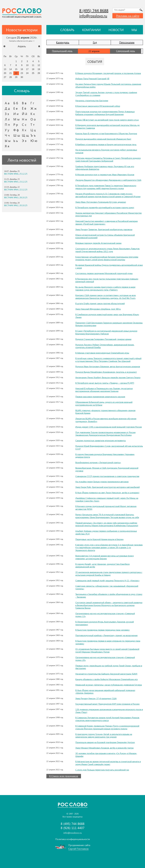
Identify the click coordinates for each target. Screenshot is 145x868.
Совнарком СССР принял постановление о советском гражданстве (107, 476)
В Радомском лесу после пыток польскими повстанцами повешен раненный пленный (107, 280)
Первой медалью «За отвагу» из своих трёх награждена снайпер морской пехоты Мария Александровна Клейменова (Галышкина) (107, 524)
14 (11, 69)
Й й (25, 114)
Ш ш (17, 135)
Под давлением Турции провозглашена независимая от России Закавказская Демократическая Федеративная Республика (105, 434)
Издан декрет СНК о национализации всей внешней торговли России (109, 427)
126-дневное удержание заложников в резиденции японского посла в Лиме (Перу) (109, 711)
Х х (24, 130)
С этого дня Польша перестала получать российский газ (102, 770)
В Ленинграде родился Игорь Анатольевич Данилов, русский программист (105, 623)
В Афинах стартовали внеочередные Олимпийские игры (102, 353)
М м (16, 119)
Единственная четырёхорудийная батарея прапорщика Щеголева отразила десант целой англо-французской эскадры (107, 258)
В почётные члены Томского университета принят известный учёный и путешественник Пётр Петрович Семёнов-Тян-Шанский (108, 360)
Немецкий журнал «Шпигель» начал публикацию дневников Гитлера (109, 685)
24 (27, 73)
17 (27, 69)
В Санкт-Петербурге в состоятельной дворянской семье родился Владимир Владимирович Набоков (106, 332)
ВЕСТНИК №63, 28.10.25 (16, 197)
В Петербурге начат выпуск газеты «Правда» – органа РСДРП (105, 383)
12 (39, 65)
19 (39, 69)
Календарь (63, 42)
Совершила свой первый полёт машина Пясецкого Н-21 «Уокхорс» (107, 580)
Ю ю (34, 141)
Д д (7, 108)
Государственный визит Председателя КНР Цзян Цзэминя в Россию (107, 704)
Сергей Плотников (78, 849)
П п (7, 124)
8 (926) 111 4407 (73, 828)
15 (16, 69)
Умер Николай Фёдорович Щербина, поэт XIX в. (98, 309)
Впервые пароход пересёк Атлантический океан (98, 243)
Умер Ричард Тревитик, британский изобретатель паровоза (104, 229)
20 (5, 73)
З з (7, 114)
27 (5, 77)
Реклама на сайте (128, 16)
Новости (116, 30)
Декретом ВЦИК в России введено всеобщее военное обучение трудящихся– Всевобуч (106, 420)
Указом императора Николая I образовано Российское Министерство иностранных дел (109, 214)
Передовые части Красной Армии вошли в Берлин (99, 539)
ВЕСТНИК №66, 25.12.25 (16, 174)
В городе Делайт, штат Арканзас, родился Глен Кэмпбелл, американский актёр (103, 565)
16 (22, 69)
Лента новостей (22, 160)
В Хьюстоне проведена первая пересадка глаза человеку (103, 630)
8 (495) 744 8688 (94, 10)
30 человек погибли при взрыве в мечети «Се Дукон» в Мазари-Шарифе (106, 755)
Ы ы (8, 141)
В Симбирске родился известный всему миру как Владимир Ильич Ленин (107, 316)
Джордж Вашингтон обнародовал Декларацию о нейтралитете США (108, 180)
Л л (7, 119)
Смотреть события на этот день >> (22, 41)
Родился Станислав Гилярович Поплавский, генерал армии (103, 339)
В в (24, 103)
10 (27, 65)
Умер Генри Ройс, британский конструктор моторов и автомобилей (108, 487)
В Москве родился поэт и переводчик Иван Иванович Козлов (105, 174)
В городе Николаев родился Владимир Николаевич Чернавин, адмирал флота (105, 456)
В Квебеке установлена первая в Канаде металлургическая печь (106, 144)
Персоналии (127, 42)
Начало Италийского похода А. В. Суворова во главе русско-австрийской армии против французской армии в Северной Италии (108, 195)
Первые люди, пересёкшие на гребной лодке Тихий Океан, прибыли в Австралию (109, 667)
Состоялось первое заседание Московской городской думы (104, 273)
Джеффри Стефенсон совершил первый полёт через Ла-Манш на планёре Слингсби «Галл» (107, 499)
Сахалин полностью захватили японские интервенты (101, 440)
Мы (134, 30)
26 (39, 73)
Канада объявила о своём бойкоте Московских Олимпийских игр (107, 679)
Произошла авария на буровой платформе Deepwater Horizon (105, 742)
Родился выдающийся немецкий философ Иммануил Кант (103, 139)
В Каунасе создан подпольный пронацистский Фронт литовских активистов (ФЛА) (106, 508)
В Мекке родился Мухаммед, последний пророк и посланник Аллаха (108, 73)
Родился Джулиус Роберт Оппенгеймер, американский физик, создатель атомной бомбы (105, 346)
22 (16, 73)
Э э (24, 141)
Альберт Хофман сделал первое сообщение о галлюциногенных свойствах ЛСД (106, 532)
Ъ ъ (33, 135)
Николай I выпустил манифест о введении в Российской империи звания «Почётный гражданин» (107, 222)
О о (33, 119)
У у (7, 130)
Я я (7, 146)
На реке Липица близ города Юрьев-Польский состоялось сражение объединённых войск (108, 85)
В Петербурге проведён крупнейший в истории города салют (105, 207)
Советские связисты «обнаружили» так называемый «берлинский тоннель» (107, 587)
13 (5, 69)
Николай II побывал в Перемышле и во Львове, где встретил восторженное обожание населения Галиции (104, 390)
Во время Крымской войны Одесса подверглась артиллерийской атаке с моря (109, 266)
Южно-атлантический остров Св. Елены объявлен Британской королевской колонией (105, 236)
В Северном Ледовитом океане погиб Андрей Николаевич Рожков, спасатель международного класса (107, 719)
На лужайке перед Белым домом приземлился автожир (102, 482)
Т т (32, 124)
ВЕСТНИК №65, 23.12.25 (16, 182)
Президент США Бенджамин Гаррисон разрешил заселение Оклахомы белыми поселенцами (109, 324)
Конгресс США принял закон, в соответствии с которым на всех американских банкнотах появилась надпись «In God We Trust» (106, 297)
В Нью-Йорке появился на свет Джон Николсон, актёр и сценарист (107, 492)
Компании (91, 30)
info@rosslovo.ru (93, 16)
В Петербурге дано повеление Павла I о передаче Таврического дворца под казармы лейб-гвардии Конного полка (106, 187)
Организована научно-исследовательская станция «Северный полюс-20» (105, 659)
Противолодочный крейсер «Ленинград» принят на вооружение (106, 635)
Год (95, 42)
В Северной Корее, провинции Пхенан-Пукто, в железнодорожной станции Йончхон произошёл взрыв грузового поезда (107, 727)
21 (11, 73)
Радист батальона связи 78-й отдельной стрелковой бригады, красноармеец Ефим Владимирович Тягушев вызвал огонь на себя (107, 516)
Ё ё (24, 108)
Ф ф (16, 130)
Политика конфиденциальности (73, 839)
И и (16, 114)
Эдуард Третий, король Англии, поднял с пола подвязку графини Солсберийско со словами (106, 94)
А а (7, 103)
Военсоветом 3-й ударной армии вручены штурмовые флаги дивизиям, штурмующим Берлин (105, 557)
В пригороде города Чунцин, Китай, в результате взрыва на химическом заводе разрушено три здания (104, 735)
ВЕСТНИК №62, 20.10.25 (16, 205)
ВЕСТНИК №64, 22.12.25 (16, 190)
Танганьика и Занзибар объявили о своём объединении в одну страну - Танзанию (109, 595)
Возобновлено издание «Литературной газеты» (98, 462)
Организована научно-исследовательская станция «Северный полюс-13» (105, 615)
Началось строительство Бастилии (92, 100)
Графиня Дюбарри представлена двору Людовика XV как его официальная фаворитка (105, 168)
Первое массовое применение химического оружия (100, 397)
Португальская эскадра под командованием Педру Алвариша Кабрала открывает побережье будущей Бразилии (105, 113)
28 (11, 77)
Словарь (67, 30)
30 (22, 77)
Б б (16, 103)
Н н (24, 119)
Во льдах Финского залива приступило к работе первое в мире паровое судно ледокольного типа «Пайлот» (105, 288)
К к (33, 114)
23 (22, 73)
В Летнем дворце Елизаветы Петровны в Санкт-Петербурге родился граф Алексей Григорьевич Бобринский (108, 159)
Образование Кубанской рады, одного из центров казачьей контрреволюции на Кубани (104, 403)
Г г (32, 103)
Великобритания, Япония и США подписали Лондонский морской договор (107, 469)
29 (16, 77)
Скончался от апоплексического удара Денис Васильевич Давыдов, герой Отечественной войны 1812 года (108, 250)
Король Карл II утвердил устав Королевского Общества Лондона (106, 133)
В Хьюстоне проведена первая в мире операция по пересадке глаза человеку (108, 642)
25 (33, 73)
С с (24, 124)
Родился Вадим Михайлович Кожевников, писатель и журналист (106, 372)
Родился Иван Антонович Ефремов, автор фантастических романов (108, 366)
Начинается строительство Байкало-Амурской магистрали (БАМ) (106, 674)
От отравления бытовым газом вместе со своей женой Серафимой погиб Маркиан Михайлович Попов (107, 650)
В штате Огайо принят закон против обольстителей (100, 303)
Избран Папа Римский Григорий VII (92, 79)
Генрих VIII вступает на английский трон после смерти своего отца (107, 120)
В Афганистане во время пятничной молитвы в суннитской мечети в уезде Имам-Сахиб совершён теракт (108, 763)
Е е (16, 108)
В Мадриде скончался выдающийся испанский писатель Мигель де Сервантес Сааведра (107, 126)
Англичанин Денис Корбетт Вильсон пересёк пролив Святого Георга (108, 377)
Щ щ (25, 135)
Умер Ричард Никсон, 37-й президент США (96, 698)
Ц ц (33, 130)
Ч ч (7, 135)
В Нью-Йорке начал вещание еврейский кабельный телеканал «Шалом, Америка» (105, 692)
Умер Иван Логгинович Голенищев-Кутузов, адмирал (101, 202)
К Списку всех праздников (64, 776)
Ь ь (16, 141)
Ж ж (34, 108)
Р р (16, 124)
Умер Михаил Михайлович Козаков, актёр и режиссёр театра (104, 748)
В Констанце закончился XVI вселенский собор (98, 106)
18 (33, 69)
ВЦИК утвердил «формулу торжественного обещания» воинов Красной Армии (105, 412)
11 (33, 65)
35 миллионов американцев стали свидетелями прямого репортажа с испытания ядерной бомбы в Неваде (109, 574)
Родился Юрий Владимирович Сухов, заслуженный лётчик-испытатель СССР (109, 447)
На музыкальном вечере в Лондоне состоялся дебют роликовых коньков (106, 151)
